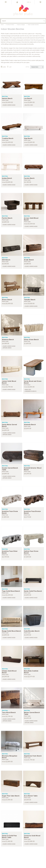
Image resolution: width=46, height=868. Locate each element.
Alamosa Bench (8, 340)
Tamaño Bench (30, 300)
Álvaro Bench (7, 300)
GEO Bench (6, 260)
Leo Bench (28, 99)
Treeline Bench (8, 138)
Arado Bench (29, 260)
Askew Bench (7, 178)
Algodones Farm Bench (33, 756)
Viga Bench (28, 138)
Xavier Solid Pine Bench (33, 591)
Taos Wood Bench (9, 713)
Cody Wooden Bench (32, 631)
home (2, 25)
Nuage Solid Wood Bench (11, 631)
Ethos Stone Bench (31, 340)
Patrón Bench (7, 218)
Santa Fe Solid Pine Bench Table (9, 837)
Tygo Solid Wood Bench (11, 591)
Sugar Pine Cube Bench (11, 796)
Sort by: (27, 67)
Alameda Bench (30, 425)
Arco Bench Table (31, 796)
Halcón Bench (7, 99)
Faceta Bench (29, 178)
